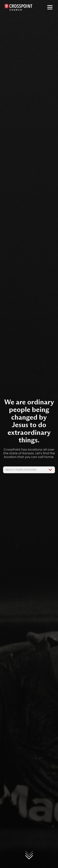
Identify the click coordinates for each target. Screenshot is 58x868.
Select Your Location (29, 470)
